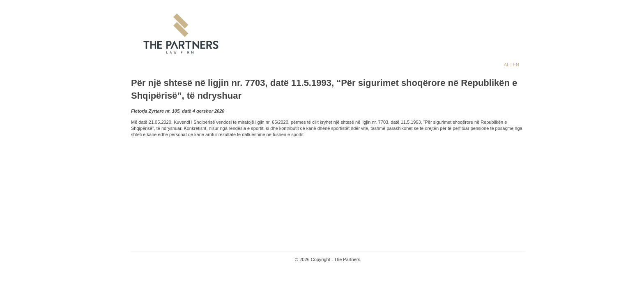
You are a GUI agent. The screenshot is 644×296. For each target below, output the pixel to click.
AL (507, 65)
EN (516, 65)
